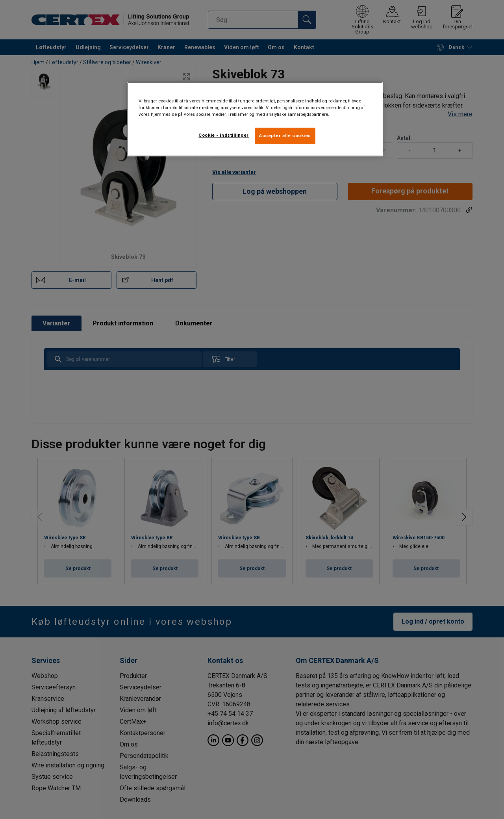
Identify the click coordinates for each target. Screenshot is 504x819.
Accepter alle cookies (285, 136)
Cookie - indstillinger (224, 135)
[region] (255, 119)
